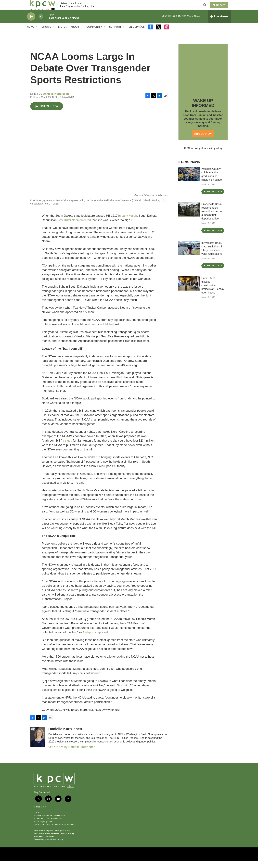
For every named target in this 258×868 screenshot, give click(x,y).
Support (115, 34)
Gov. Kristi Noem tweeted (74, 228)
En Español (137, 34)
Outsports (90, 640)
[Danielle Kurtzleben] (38, 744)
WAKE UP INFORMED (203, 110)
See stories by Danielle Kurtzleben (72, 754)
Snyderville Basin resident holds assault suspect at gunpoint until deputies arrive (212, 219)
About (75, 34)
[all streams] (219, 24)
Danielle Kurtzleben (56, 101)
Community (94, 34)
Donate (223, 9)
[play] (31, 24)
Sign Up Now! (203, 141)
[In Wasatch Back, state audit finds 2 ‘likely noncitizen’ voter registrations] (189, 256)
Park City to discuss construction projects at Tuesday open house (213, 293)
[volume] (41, 24)
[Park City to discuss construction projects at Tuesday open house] (189, 291)
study (69, 448)
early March (129, 223)
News (31, 34)
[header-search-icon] (206, 9)
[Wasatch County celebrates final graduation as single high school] (189, 182)
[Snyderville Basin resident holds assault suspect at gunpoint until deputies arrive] (189, 217)
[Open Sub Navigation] (37, 34)
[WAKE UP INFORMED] (203, 76)
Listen (63, 34)
